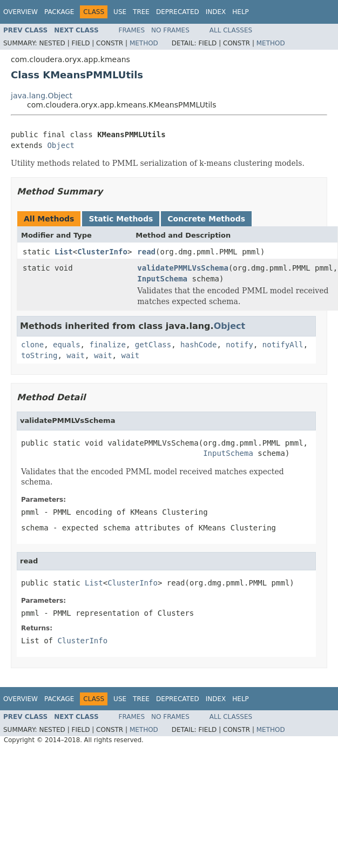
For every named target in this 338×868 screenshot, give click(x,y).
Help (241, 12)
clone (32, 345)
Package (59, 12)
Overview (21, 12)
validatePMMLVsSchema (183, 268)
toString (39, 355)
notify (239, 345)
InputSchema (162, 279)
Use (120, 12)
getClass (153, 345)
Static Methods (121, 219)
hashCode (198, 345)
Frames (132, 30)
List (64, 252)
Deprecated (178, 12)
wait (76, 355)
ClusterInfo (102, 252)
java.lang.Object (42, 96)
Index (216, 12)
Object (61, 145)
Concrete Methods (206, 219)
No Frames (170, 30)
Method (144, 43)
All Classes (231, 30)
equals (67, 345)
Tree (141, 12)
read (146, 252)
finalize (107, 345)
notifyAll (283, 345)
